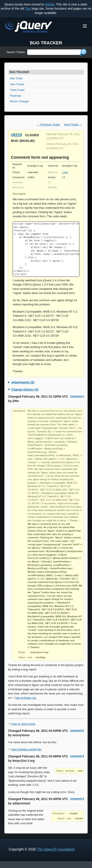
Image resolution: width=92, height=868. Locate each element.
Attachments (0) (23, 382)
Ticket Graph (17, 90)
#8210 (16, 135)
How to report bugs (22, 724)
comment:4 (77, 799)
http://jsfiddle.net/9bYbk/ (25, 749)
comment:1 (77, 396)
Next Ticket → (73, 124)
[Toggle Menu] (85, 26)
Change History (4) (25, 390)
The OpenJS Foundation (56, 849)
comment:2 (77, 731)
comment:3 (77, 756)
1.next (65, 172)
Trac (28, 9)
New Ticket (16, 78)
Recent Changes (20, 101)
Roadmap (15, 96)
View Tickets (17, 84)
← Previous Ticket (48, 124)
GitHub (50, 4)
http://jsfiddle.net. (24, 698)
